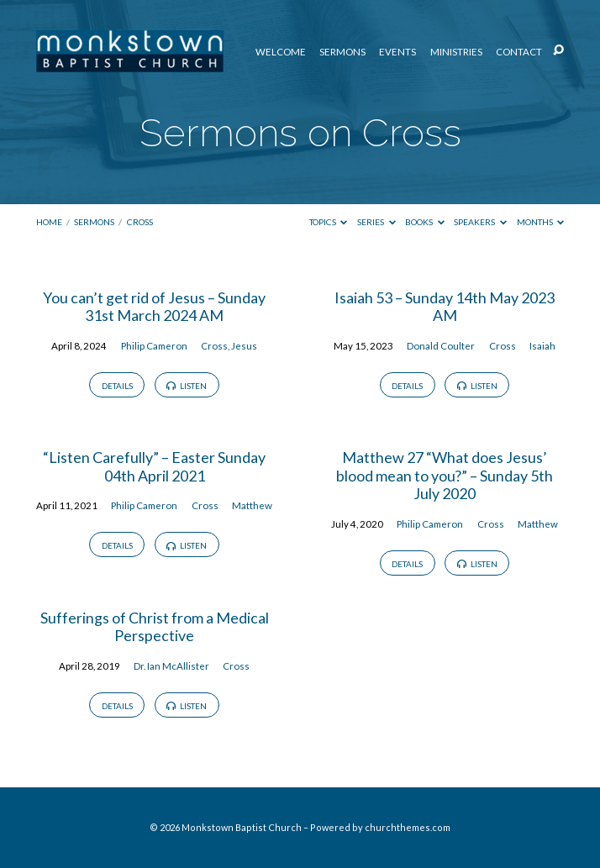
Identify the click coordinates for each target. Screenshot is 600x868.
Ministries (456, 52)
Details (117, 386)
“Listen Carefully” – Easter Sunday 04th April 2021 (154, 466)
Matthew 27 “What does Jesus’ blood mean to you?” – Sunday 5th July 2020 (445, 475)
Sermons (342, 52)
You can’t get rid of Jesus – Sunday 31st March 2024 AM (154, 307)
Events (397, 52)
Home (49, 222)
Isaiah (542, 346)
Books (425, 222)
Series (376, 222)
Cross (140, 222)
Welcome (281, 52)
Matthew (252, 505)
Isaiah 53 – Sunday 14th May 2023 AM (445, 307)
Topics (329, 222)
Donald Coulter (441, 346)
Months (541, 222)
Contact (519, 52)
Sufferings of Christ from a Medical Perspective (155, 627)
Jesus (244, 346)
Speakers (480, 222)
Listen (187, 386)
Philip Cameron (154, 346)
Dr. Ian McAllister (171, 666)
